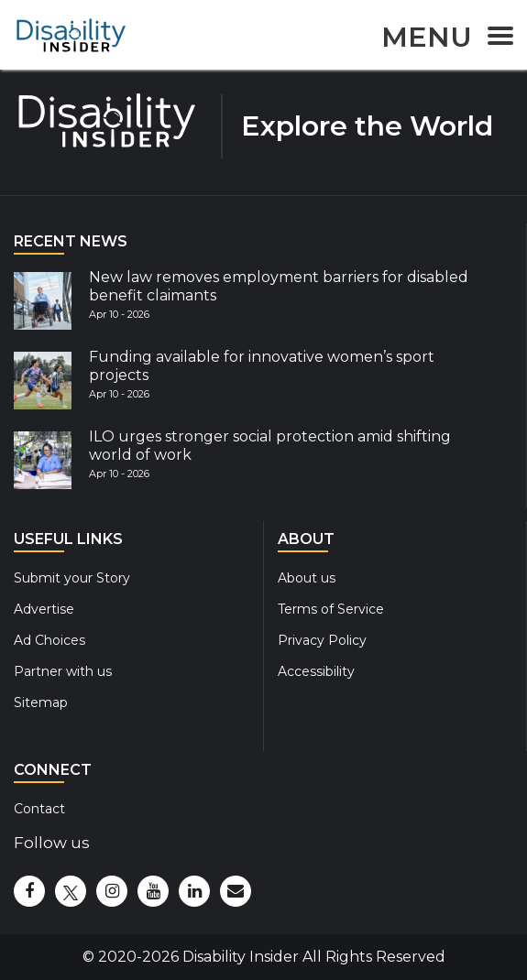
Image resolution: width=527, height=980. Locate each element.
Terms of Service (331, 609)
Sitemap (41, 702)
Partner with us (63, 671)
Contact (39, 809)
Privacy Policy (322, 640)
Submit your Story (72, 578)
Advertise (44, 609)
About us (307, 578)
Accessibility (316, 671)
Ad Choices (49, 640)
